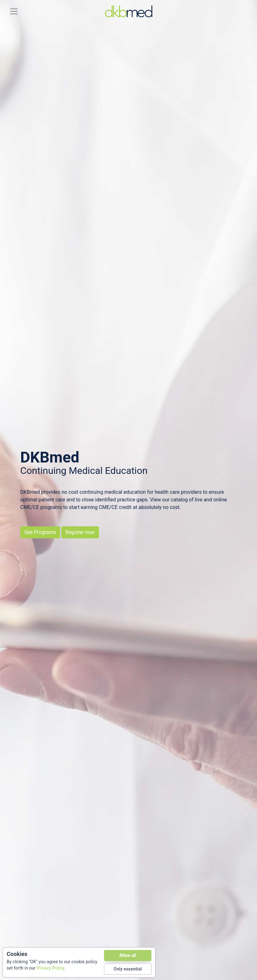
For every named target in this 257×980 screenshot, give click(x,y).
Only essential (128, 969)
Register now (80, 532)
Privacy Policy (50, 968)
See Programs (40, 532)
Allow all (128, 955)
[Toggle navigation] (14, 11)
